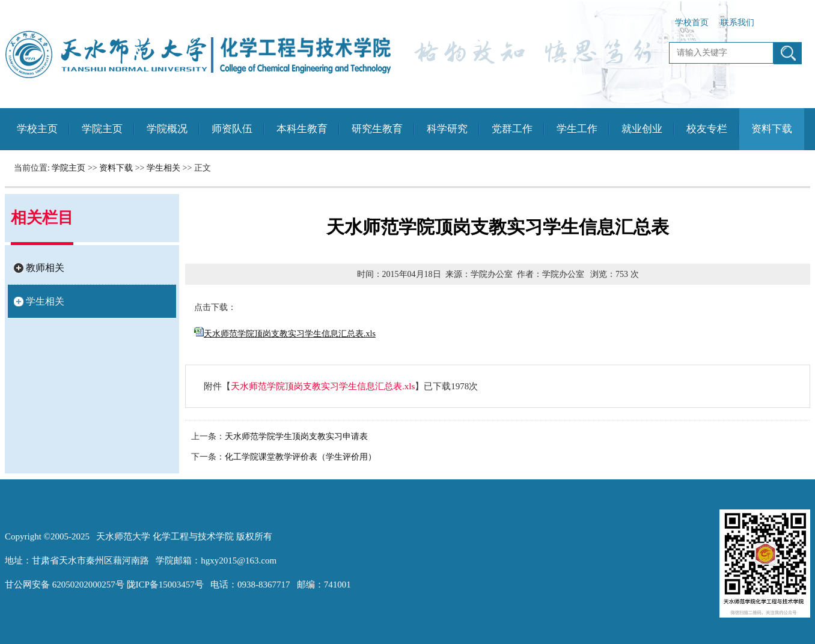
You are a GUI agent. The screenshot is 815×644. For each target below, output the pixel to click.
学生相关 (163, 168)
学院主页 (102, 129)
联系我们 (737, 23)
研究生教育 (377, 129)
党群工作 (512, 129)
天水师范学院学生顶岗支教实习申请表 (296, 436)
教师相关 (45, 268)
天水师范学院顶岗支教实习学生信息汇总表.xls (323, 386)
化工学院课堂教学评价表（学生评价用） (301, 457)
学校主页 (37, 129)
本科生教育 (302, 129)
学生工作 (577, 129)
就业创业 (642, 129)
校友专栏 (707, 129)
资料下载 (772, 129)
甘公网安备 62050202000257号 (65, 585)
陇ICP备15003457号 (165, 585)
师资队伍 (232, 129)
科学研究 (447, 129)
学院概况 (167, 129)
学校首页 (692, 23)
